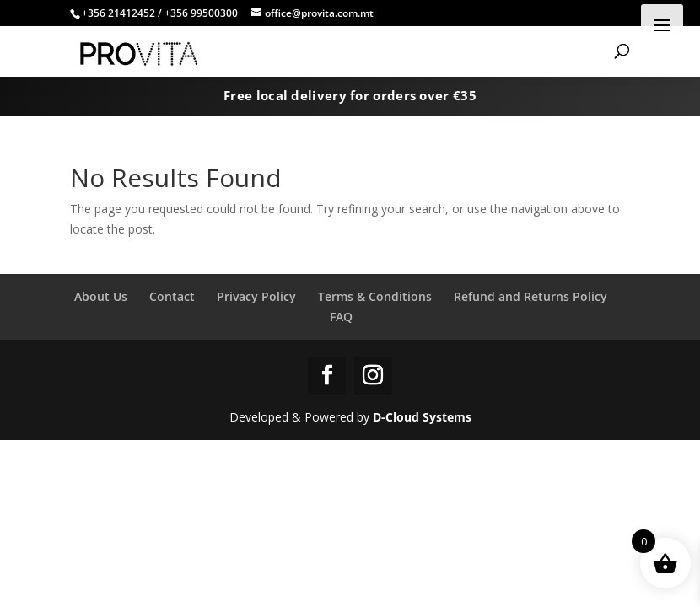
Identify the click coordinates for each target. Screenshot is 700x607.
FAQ (341, 317)
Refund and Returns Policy (530, 296)
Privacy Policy (256, 296)
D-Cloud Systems (422, 417)
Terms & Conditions (375, 296)
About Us (101, 296)
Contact (172, 296)
